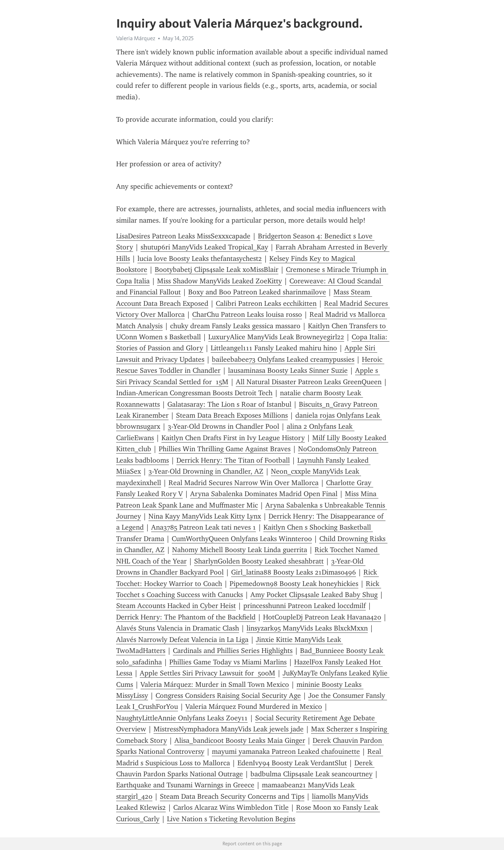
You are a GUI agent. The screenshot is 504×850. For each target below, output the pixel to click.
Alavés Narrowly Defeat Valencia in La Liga (182, 640)
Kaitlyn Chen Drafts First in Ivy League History (233, 438)
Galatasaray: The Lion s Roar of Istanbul (229, 404)
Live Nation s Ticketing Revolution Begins (231, 819)
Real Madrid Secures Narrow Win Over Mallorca (244, 483)
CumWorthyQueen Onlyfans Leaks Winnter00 (242, 539)
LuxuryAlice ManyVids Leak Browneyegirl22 (276, 337)
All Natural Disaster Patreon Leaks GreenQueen (309, 382)
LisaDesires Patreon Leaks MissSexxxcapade (183, 236)
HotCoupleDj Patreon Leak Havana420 (322, 617)
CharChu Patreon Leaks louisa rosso (247, 314)
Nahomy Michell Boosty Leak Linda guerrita (240, 550)
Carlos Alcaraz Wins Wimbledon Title (231, 807)
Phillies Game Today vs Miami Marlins (228, 662)
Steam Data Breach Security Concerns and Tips (232, 796)
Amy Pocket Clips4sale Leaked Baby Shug (314, 595)
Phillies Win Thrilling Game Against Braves (225, 449)
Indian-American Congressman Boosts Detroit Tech (194, 393)
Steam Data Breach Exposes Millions (232, 415)
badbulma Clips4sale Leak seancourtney (311, 774)
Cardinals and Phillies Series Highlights (233, 651)
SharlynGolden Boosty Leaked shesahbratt (259, 561)
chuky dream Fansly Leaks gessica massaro (235, 326)
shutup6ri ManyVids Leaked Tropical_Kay (204, 247)
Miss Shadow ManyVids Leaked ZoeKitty (220, 281)
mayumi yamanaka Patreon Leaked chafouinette (286, 751)
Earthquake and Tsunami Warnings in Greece (185, 785)
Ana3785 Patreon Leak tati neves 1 (204, 527)
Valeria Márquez (136, 38)
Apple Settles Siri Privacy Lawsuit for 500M (208, 673)
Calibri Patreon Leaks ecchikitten (266, 303)
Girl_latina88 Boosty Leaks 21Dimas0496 (294, 572)
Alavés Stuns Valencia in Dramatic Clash (178, 628)
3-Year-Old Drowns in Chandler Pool (223, 426)
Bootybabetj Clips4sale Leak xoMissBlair (217, 270)
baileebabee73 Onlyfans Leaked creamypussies (283, 359)
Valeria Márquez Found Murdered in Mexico (254, 707)
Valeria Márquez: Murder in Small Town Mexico (215, 684)
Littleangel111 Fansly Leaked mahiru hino (274, 348)
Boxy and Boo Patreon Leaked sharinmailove (257, 292)
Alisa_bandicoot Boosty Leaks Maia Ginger (240, 740)
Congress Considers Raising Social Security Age (228, 696)
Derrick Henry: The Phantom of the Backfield (186, 617)
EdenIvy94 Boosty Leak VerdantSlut (292, 763)
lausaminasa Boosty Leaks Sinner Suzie (288, 370)
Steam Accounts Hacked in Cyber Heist (176, 606)
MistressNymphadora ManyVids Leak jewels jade (229, 729)
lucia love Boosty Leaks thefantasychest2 (200, 259)
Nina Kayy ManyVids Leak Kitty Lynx (205, 516)
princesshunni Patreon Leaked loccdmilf (305, 606)
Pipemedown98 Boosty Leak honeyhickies (294, 584)
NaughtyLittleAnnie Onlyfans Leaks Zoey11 (182, 718)
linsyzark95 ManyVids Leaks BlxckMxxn (307, 628)
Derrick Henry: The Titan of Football (233, 460)
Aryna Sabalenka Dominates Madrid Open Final (264, 494)
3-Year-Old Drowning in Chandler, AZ (206, 471)
